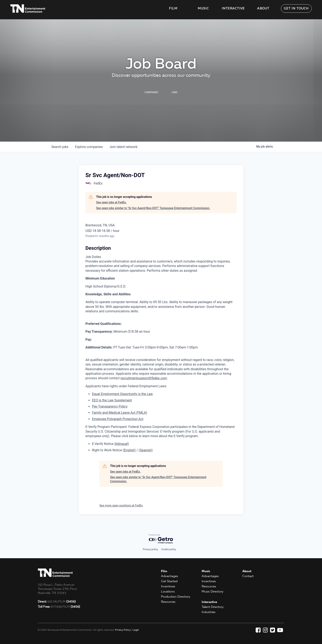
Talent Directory (213, 607)
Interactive (233, 8)
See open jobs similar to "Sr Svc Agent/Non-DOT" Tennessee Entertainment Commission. (153, 208)
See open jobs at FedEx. (111, 202)
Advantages (170, 576)
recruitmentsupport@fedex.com (144, 378)
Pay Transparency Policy (110, 406)
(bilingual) (122, 444)
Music (203, 8)
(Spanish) (146, 450)
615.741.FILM (57, 602)
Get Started (169, 581)
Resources (168, 602)
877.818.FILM (59, 607)
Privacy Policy (123, 630)
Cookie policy (169, 549)
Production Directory (176, 597)
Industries (209, 612)
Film (173, 8)
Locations (168, 591)
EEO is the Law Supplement (112, 400)
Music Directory (213, 591)
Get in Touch (296, 8)
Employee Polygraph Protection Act (118, 419)
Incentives (168, 586)
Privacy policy (150, 549)
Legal (136, 630)
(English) (129, 450)
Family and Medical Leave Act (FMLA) (120, 413)
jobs (60, 147)
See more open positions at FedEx (121, 505)
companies (89, 147)
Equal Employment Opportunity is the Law (122, 394)
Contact (248, 576)
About (263, 8)
